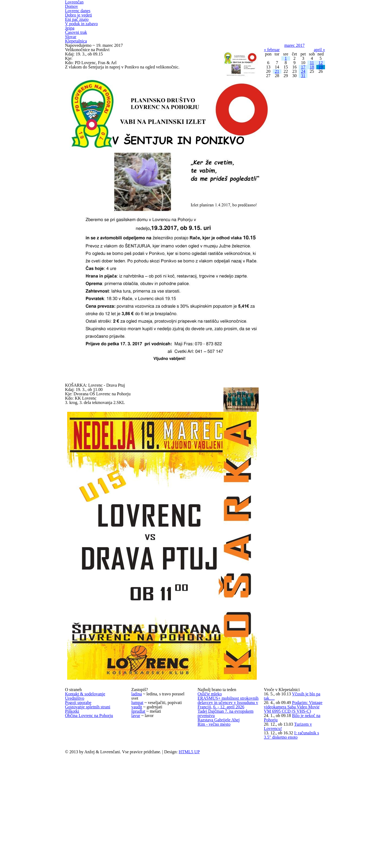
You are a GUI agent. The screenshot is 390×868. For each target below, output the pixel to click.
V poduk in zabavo (82, 40)
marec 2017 (295, 73)
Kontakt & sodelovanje (87, 754)
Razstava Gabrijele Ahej (220, 836)
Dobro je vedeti (80, 28)
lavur (136, 809)
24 (303, 127)
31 (303, 136)
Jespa (70, 46)
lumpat (138, 775)
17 (303, 118)
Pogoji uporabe (80, 776)
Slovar (71, 58)
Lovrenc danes (79, 22)
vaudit (137, 787)
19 (321, 118)
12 (321, 109)
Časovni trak (77, 52)
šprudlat (139, 798)
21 (277, 127)
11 (312, 109)
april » (319, 81)
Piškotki (72, 798)
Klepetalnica (77, 64)
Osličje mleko (210, 760)
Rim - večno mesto (215, 847)
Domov (72, 15)
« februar (273, 81)
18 (312, 118)
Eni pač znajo (78, 34)
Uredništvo (75, 765)
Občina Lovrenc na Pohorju (91, 809)
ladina (137, 754)
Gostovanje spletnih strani (90, 787)
